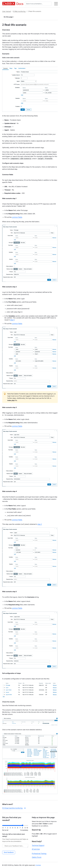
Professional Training (39, 853)
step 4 (12, 320)
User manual (7, 11)
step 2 (40, 524)
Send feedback (9, 852)
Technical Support (38, 845)
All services (36, 849)
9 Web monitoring (19, 11)
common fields (17, 217)
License (38, 865)
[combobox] (39, 4)
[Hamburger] (56, 4)
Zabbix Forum (37, 857)
